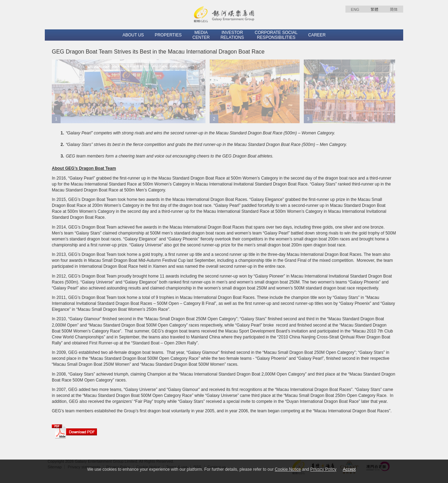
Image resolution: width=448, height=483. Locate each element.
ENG (355, 9)
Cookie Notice (288, 469)
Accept (349, 469)
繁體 (374, 9)
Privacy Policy (323, 469)
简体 (394, 9)
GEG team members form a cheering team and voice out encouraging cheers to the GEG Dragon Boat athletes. (170, 156)
